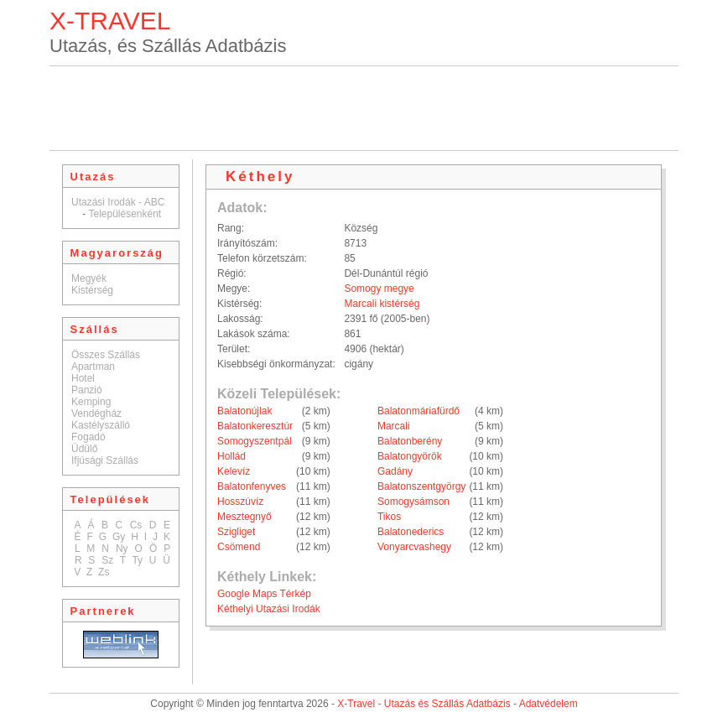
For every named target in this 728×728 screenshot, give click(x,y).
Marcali (394, 426)
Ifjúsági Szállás (105, 460)
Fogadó (88, 437)
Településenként (125, 214)
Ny (122, 549)
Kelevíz (234, 471)
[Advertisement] (364, 108)
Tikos (389, 517)
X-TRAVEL (110, 21)
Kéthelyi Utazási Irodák (269, 609)
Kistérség (92, 290)
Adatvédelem (549, 704)
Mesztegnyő (244, 517)
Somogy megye (379, 289)
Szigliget (236, 532)
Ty (137, 560)
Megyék (89, 278)
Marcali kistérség (382, 304)
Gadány (395, 471)
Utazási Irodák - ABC (118, 202)
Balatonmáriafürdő (419, 411)
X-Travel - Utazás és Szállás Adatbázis (424, 704)
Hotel (83, 378)
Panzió (87, 390)
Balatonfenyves (252, 486)
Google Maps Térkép (264, 594)
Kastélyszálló (101, 425)
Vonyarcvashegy (414, 547)
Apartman (93, 367)
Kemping (91, 402)
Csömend (239, 547)
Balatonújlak (244, 411)
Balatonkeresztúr (255, 426)
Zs (104, 572)
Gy (119, 537)
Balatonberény (410, 441)
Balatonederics (411, 532)
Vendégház (96, 413)
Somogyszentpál (255, 441)
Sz (107, 560)
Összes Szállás (106, 355)
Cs (136, 525)
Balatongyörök (410, 456)
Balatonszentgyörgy (421, 486)
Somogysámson (413, 502)
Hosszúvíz (240, 502)
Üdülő (84, 449)
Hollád (231, 456)
